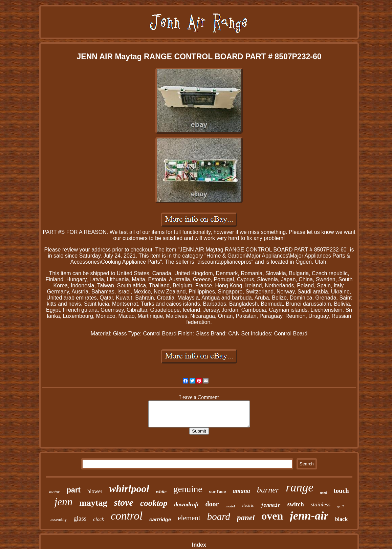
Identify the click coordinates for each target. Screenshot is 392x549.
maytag (93, 503)
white (161, 492)
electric (248, 505)
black (341, 519)
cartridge (160, 519)
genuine (188, 489)
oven (272, 516)
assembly (59, 519)
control (127, 516)
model (230, 506)
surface (217, 492)
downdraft (187, 504)
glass (80, 518)
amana (242, 491)
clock (99, 519)
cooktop (154, 503)
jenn (63, 502)
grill (340, 506)
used (323, 493)
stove (124, 502)
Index (199, 545)
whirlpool (129, 489)
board (219, 517)
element (189, 518)
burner (268, 490)
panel (246, 518)
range (300, 488)
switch (296, 504)
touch (341, 491)
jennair (271, 505)
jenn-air (309, 516)
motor (54, 492)
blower (95, 491)
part (73, 490)
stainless (321, 504)
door (212, 504)
